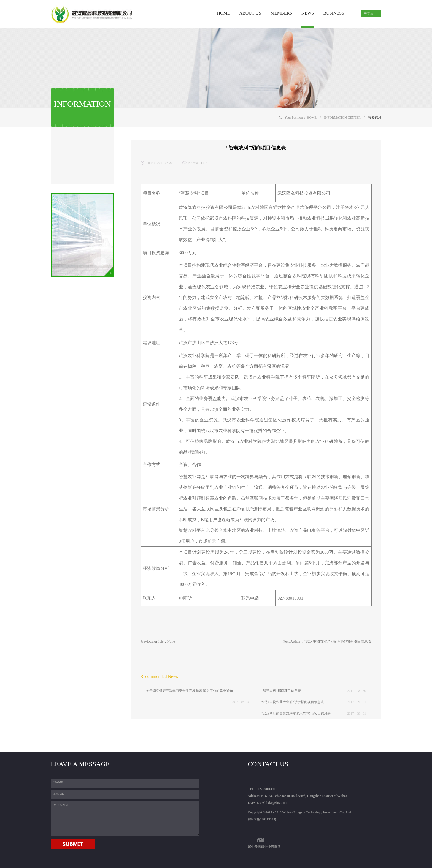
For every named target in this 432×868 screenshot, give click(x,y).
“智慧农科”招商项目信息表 (281, 691)
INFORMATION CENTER (342, 118)
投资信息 (375, 118)
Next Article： (327, 641)
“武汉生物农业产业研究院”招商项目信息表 (293, 702)
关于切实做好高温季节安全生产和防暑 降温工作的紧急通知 (189, 691)
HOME (223, 13)
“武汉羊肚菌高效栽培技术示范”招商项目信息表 (296, 714)
